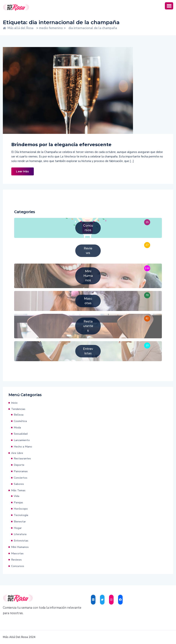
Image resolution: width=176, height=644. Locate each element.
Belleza (19, 415)
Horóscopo (21, 509)
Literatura (20, 534)
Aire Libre (17, 453)
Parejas (18, 502)
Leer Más (22, 171)
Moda (17, 427)
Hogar (18, 528)
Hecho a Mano (23, 447)
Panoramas (21, 471)
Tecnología (21, 515)
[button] (169, 6)
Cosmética (20, 421)
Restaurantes (22, 458)
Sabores (19, 484)
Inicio (14, 403)
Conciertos (21, 478)
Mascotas (17, 553)
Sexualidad (21, 434)
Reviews (16, 560)
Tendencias (18, 409)
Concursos (18, 566)
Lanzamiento (22, 440)
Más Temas (18, 490)
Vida (17, 496)
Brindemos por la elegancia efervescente (61, 145)
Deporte (19, 465)
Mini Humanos (20, 547)
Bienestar (20, 521)
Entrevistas (21, 541)
